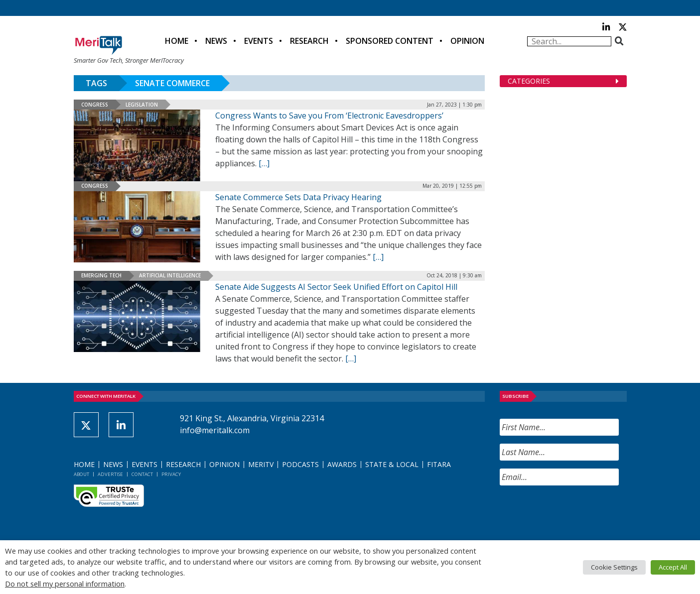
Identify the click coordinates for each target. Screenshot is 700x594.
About (81, 474)
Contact (142, 474)
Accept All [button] (673, 567)
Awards (342, 464)
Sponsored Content (390, 41)
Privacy (171, 474)
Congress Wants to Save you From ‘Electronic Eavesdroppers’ (329, 116)
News (216, 41)
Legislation (142, 105)
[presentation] (575, 513)
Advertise (110, 474)
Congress (95, 105)
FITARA (439, 464)
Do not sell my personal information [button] (65, 584)
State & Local (392, 464)
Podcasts (300, 464)
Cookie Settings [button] (614, 567)
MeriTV (261, 464)
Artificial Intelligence (170, 275)
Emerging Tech (101, 275)
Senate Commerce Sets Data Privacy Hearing (298, 197)
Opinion (467, 41)
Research (309, 41)
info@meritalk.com (215, 430)
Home (177, 41)
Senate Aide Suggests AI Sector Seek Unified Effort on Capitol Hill (336, 287)
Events (259, 41)
